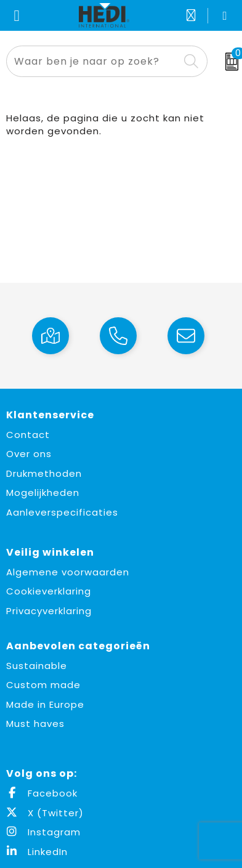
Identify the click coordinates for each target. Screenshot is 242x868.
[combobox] (93, 61)
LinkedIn (37, 852)
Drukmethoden (44, 473)
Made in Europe (45, 704)
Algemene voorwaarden (68, 572)
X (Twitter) (45, 813)
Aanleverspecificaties (62, 512)
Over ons (29, 454)
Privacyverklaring (49, 611)
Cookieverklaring (49, 591)
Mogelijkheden (43, 493)
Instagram (43, 832)
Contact (28, 435)
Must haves (35, 724)
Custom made (43, 685)
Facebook (42, 793)
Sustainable (37, 666)
